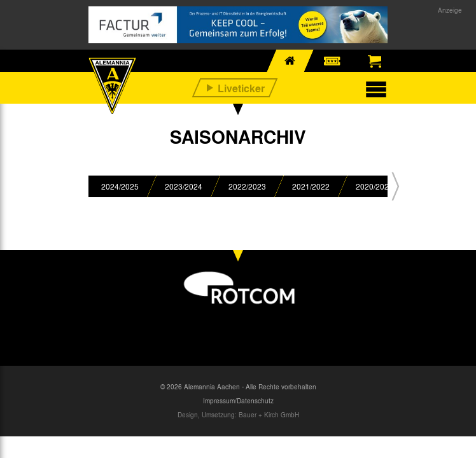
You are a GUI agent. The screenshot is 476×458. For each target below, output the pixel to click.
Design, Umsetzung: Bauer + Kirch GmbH (238, 415)
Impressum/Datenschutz (238, 401)
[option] (120, 186)
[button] (395, 187)
